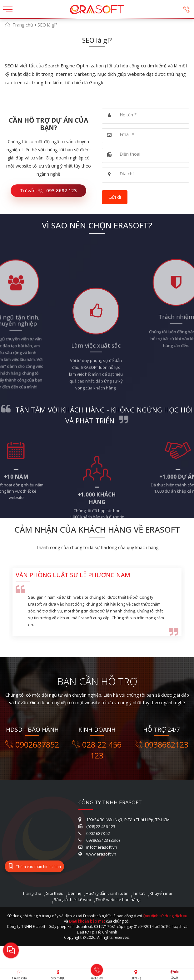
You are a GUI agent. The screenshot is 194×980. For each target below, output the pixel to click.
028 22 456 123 (97, 750)
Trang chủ (23, 25)
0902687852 (32, 744)
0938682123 (162, 744)
